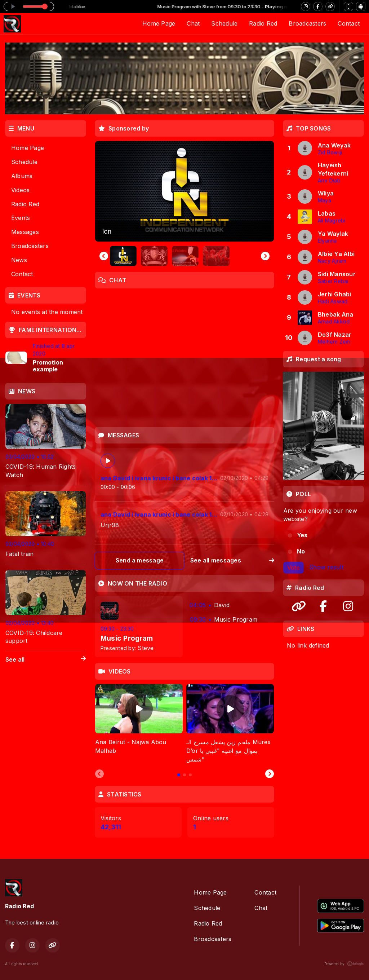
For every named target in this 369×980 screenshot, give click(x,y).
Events (21, 218)
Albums (22, 176)
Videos (20, 190)
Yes (302, 535)
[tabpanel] (139, 724)
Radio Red (263, 23)
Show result (326, 567)
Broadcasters (307, 23)
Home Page (159, 23)
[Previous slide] (99, 774)
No (301, 551)
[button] (123, 256)
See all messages (232, 560)
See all (46, 660)
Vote (294, 568)
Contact (349, 23)
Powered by (344, 964)
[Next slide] (265, 256)
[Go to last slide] (104, 256)
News (19, 260)
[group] (184, 191)
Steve (146, 648)
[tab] (179, 775)
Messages (25, 232)
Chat (193, 23)
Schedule (224, 23)
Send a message (140, 560)
